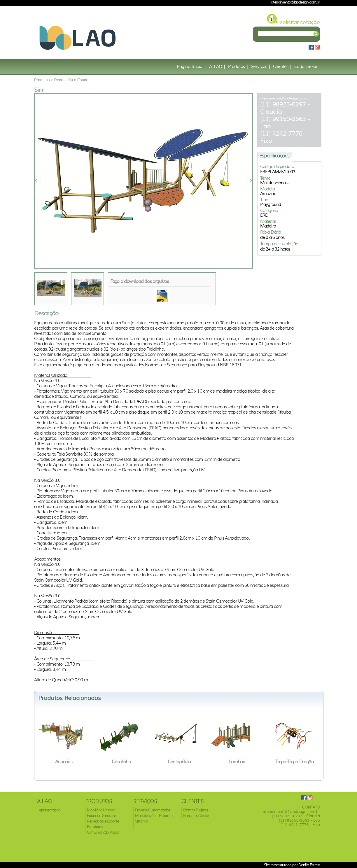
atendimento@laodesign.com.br (285, 98)
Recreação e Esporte (72, 80)
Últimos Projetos (196, 810)
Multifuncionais (274, 183)
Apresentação (50, 810)
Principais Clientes (197, 816)
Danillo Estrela (309, 865)
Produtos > (44, 80)
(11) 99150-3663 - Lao (299, 820)
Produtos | (238, 66)
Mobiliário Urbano (101, 810)
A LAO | (217, 66)
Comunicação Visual (103, 832)
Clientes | (282, 66)
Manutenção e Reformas (154, 816)
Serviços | (260, 66)
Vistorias (141, 821)
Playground (271, 204)
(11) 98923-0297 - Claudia (296, 816)
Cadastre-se (306, 66)
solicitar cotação (300, 22)
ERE (264, 215)
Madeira (268, 226)
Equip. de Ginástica (101, 816)
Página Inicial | (191, 66)
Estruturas (95, 827)
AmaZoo (268, 194)
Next (249, 180)
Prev (38, 180)
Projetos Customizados (153, 810)
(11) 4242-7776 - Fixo (300, 825)
